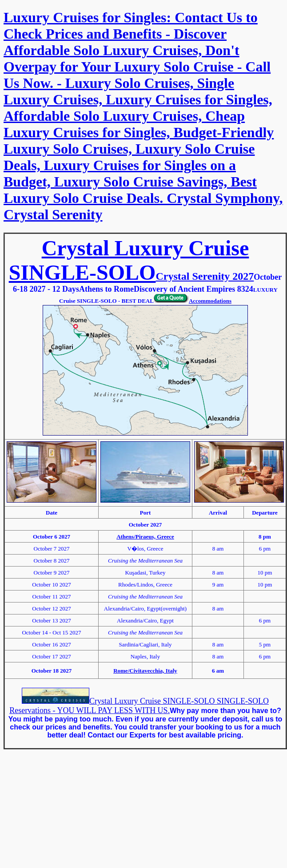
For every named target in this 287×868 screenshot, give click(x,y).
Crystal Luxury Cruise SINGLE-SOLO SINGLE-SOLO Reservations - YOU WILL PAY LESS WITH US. (139, 706)
